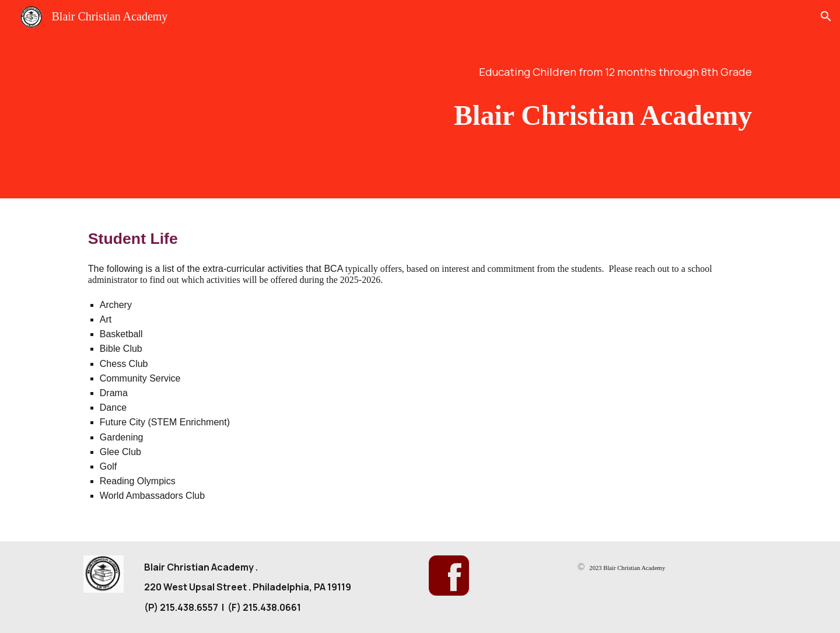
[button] (826, 16)
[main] (564, 72)
